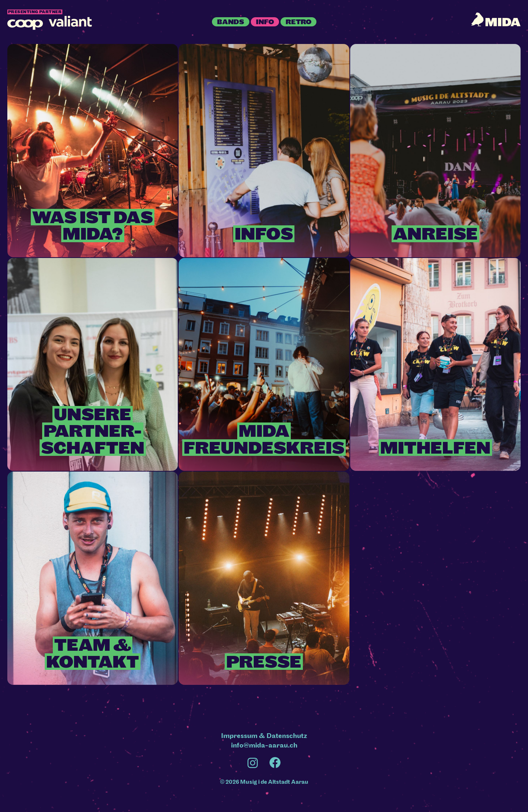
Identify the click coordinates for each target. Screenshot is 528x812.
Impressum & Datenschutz (264, 736)
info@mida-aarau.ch (264, 745)
